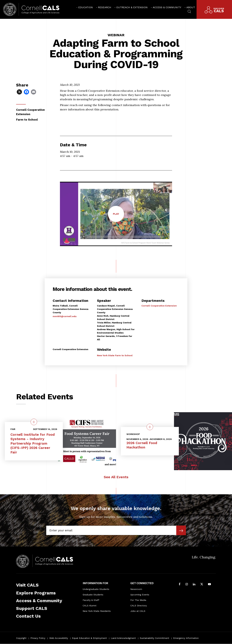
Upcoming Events (140, 595)
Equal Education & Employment (89, 638)
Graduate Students (93, 595)
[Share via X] (20, 92)
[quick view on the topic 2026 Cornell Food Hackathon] (150, 427)
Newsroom (136, 589)
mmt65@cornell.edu (65, 316)
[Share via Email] (34, 92)
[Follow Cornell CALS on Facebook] (180, 585)
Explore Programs (36, 593)
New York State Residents (97, 611)
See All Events (116, 477)
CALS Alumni (89, 606)
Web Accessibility (59, 638)
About (191, 7)
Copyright (21, 638)
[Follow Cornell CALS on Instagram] (187, 585)
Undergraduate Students (96, 589)
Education (86, 7)
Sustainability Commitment (155, 638)
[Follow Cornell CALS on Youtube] (209, 585)
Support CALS (32, 608)
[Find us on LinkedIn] (194, 585)
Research (105, 7)
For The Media (138, 600)
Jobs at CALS (138, 611)
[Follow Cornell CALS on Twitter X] (202, 585)
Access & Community (167, 7)
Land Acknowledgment (123, 638)
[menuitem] (85, 7)
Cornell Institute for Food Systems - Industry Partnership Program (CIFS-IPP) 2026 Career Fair (33, 443)
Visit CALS (27, 585)
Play (118, 217)
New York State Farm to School (115, 355)
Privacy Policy (38, 638)
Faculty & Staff (91, 600)
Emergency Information (186, 638)
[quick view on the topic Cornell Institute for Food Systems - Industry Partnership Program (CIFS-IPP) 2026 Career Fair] (34, 422)
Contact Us (28, 616)
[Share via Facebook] (27, 92)
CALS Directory (139, 606)
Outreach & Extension (132, 7)
